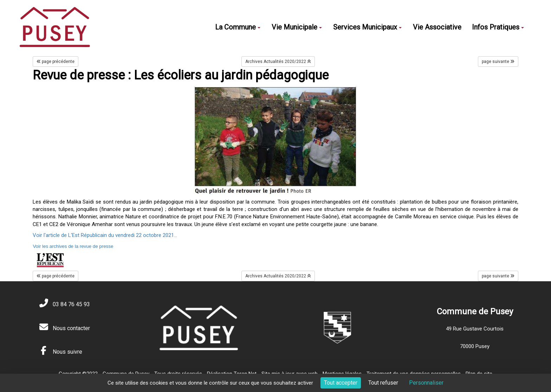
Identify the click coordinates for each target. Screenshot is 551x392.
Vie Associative (437, 27)
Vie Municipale (297, 27)
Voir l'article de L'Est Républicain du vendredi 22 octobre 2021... (105, 235)
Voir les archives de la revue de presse (73, 246)
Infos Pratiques (498, 27)
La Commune (238, 27)
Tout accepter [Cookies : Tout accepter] (341, 383)
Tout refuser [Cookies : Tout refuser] (383, 383)
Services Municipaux (367, 27)
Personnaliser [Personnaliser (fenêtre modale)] (426, 383)
